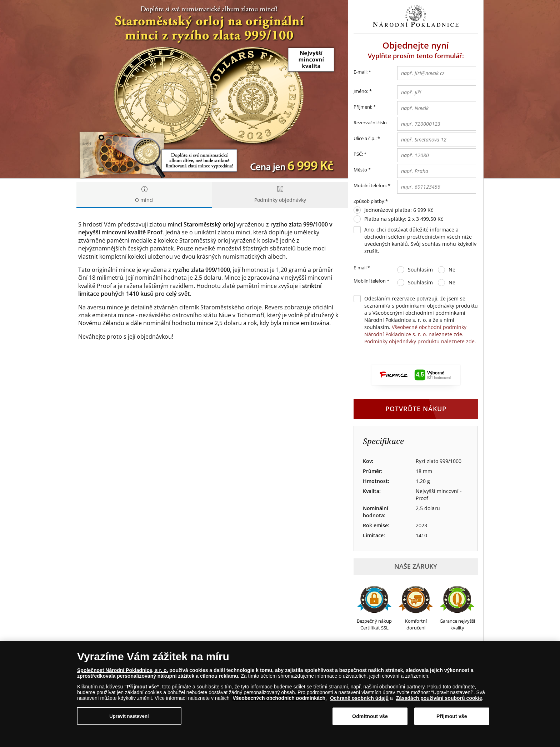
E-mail (362, 268)
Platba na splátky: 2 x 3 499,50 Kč (404, 219)
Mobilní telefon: (370, 185)
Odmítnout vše (370, 716)
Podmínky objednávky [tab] (280, 195)
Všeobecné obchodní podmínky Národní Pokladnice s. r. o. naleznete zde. (415, 331)
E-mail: (362, 72)
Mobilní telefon (371, 281)
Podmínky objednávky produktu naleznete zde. (420, 341)
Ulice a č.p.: (365, 138)
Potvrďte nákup (416, 409)
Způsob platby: (369, 201)
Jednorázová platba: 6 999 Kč (399, 210)
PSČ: (358, 154)
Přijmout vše (452, 716)
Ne (452, 270)
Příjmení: (363, 107)
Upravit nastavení (129, 716)
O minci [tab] (144, 195)
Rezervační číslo (370, 123)
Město (360, 170)
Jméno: (361, 91)
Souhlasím (420, 270)
